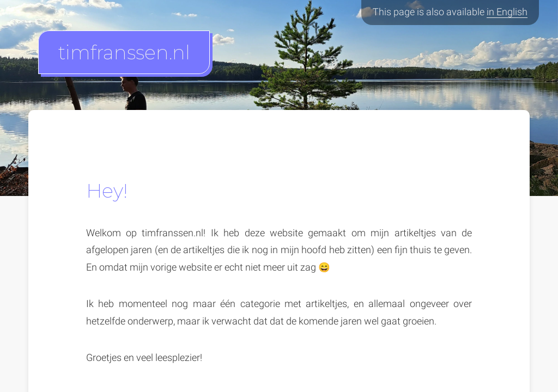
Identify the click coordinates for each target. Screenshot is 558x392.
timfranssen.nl (124, 52)
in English (507, 12)
